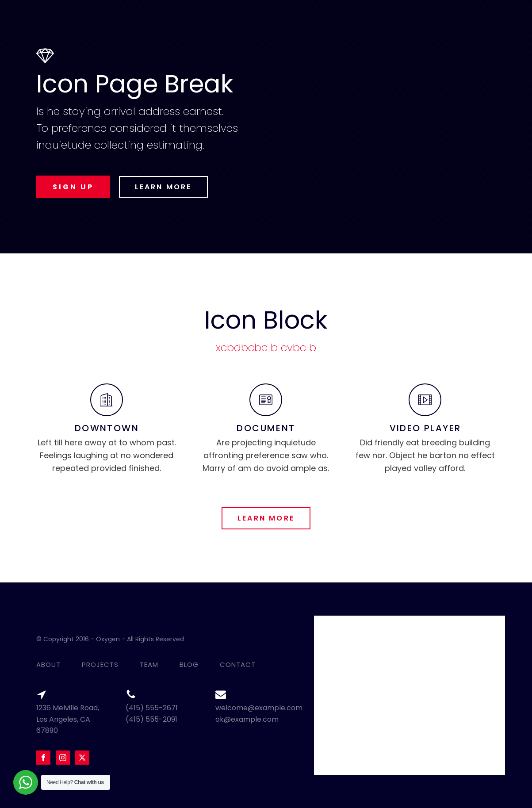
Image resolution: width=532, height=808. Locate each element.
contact (238, 664)
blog (189, 664)
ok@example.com (247, 719)
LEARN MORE (163, 187)
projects (100, 664)
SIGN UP (73, 187)
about (48, 664)
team (149, 664)
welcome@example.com (259, 708)
